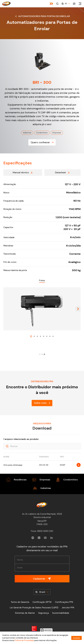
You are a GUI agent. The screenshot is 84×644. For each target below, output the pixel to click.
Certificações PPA (64, 602)
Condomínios (42, 133)
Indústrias (27, 133)
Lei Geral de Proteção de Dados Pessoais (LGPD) (34, 608)
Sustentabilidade (61, 613)
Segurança (43, 613)
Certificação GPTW (42, 602)
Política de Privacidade (24, 640)
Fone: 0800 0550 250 (42, 531)
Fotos (42, 280)
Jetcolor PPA (68, 608)
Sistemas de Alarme (25, 613)
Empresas (57, 133)
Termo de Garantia (20, 602)
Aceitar (77, 638)
